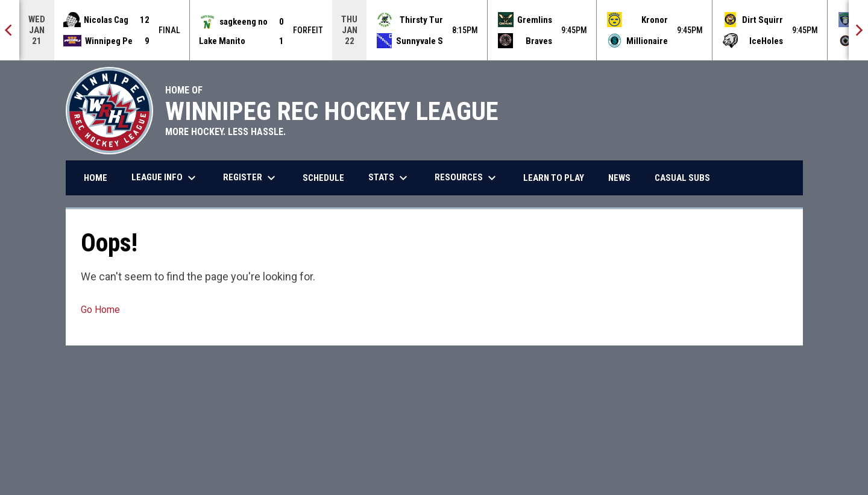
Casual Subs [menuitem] (687, 178)
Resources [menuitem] (467, 178)
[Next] (858, 30)
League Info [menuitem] (165, 178)
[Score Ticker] (434, 30)
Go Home (100, 310)
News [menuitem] (619, 178)
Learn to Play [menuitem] (554, 178)
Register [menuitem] (251, 178)
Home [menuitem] (96, 178)
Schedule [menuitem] (323, 178)
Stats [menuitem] (389, 178)
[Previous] (10, 30)
